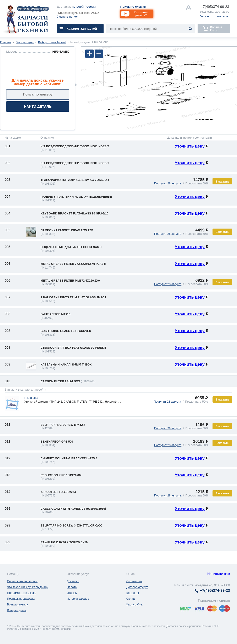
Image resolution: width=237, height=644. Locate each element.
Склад (131, 599)
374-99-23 (215, 7)
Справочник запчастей (22, 581)
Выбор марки (25, 42)
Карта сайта (134, 604)
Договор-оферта (137, 587)
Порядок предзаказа (21, 599)
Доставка (73, 581)
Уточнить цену (190, 146)
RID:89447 (31, 398)
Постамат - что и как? (22, 593)
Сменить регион (68, 17)
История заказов (78, 599)
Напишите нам (219, 574)
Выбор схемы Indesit (52, 42)
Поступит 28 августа (168, 183)
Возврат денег (17, 610)
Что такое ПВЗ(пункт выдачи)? (28, 587)
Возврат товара (18, 604)
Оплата (72, 587)
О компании (134, 581)
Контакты (223, 16)
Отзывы (205, 16)
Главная (6, 42)
